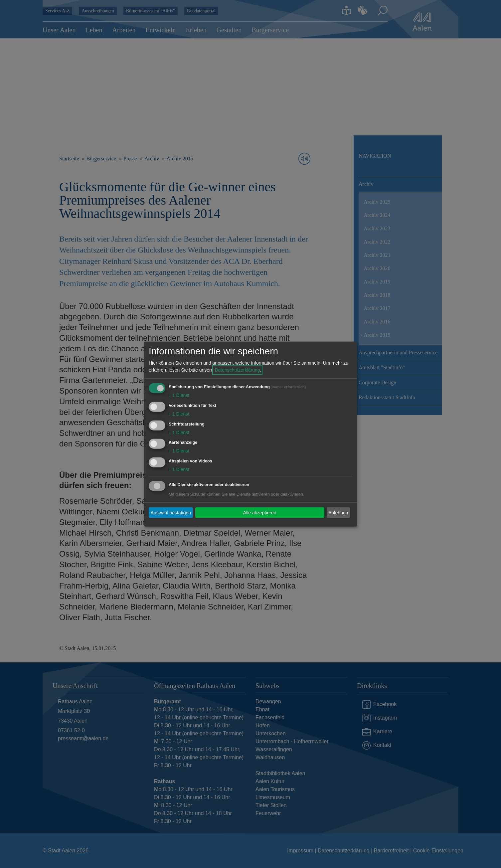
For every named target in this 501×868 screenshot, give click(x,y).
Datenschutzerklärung (237, 370)
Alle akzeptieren (260, 512)
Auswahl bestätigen (171, 512)
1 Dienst (179, 395)
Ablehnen (338, 512)
